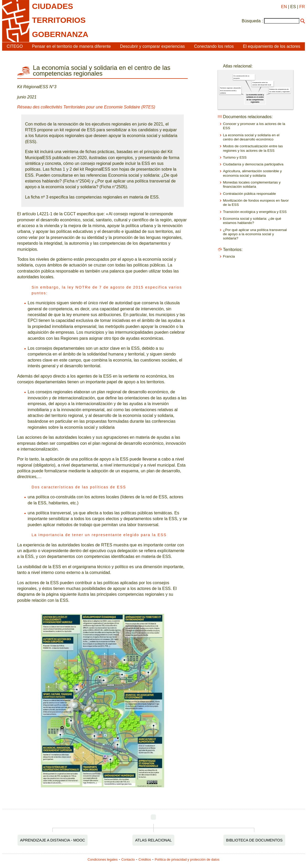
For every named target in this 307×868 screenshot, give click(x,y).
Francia (229, 256)
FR (302, 7)
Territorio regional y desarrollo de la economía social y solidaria (230, 90)
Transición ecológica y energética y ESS (255, 212)
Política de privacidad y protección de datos (187, 859)
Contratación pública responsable (250, 194)
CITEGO (15, 46)
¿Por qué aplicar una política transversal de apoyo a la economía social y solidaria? (255, 234)
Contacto (128, 859)
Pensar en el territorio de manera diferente (71, 46)
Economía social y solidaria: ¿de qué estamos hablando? (252, 221)
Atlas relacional (153, 840)
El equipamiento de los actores (272, 46)
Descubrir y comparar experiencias (152, 46)
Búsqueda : (252, 21)
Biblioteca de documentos (254, 840)
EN (284, 7)
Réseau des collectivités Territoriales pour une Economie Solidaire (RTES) (86, 107)
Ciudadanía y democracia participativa (253, 164)
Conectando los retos (214, 46)
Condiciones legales (103, 859)
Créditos (145, 859)
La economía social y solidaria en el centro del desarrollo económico (251, 137)
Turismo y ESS (235, 157)
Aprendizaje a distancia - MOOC (53, 840)
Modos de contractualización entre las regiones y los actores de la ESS (253, 148)
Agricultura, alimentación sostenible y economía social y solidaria (252, 173)
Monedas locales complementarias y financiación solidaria (252, 184)
